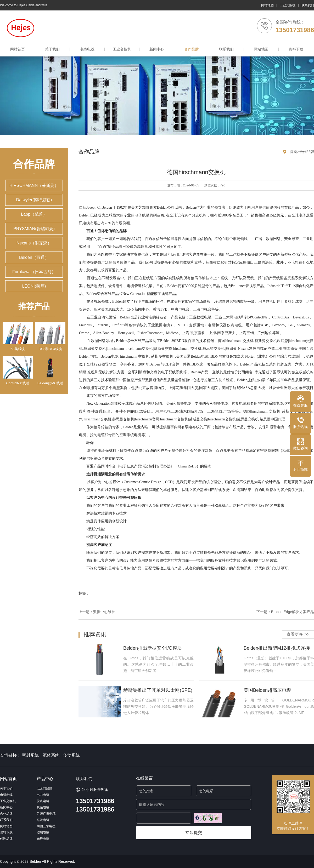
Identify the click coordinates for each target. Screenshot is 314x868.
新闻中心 (157, 49)
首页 (294, 152)
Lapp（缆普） (34, 214)
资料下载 (296, 49)
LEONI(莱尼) (34, 286)
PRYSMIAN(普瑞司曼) (34, 229)
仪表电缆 (43, 801)
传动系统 (71, 755)
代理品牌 (6, 839)
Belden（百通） (34, 257)
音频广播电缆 (46, 814)
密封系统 (30, 755)
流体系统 (51, 755)
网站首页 (18, 49)
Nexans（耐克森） (34, 243)
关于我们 (52, 49)
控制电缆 (43, 832)
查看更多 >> (298, 634)
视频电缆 (43, 807)
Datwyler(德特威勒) (34, 200)
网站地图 (267, 5)
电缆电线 (87, 49)
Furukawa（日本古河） (34, 272)
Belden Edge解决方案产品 (293, 612)
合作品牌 (192, 49)
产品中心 (45, 779)
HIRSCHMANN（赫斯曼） (34, 185)
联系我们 (308, 5)
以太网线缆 (44, 789)
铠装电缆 (43, 820)
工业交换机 (288, 5)
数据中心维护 (104, 612)
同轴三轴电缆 (46, 826)
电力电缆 (43, 795)
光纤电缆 (43, 839)
